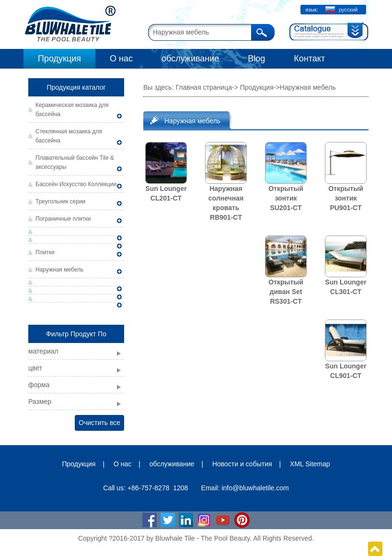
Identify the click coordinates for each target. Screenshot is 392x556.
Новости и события (242, 464)
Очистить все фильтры (99, 425)
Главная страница (204, 87)
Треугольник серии (60, 201)
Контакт (309, 59)
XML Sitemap (310, 464)
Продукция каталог (76, 87)
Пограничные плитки (63, 219)
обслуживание (190, 59)
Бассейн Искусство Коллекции (76, 184)
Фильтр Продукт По (76, 334)
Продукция (59, 59)
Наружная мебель (59, 270)
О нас (121, 59)
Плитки (45, 252)
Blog (256, 59)
